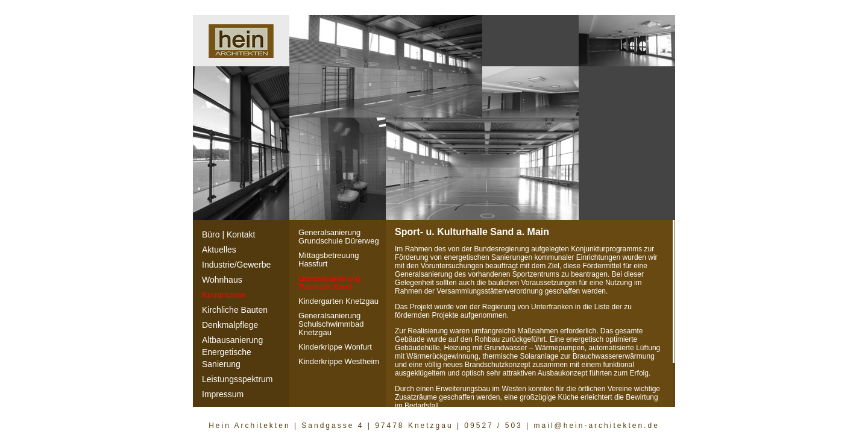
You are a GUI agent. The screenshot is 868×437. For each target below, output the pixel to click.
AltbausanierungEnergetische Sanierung (232, 352)
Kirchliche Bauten (235, 310)
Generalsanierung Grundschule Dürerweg (339, 237)
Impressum (223, 394)
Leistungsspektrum (237, 379)
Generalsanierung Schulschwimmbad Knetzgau (331, 324)
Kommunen (224, 295)
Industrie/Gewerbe (236, 265)
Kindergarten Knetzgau (338, 301)
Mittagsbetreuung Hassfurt (329, 259)
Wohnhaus (222, 280)
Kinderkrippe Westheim (339, 361)
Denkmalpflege (230, 325)
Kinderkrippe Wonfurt (335, 347)
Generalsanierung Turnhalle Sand (329, 282)
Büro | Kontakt (228, 234)
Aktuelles (219, 250)
